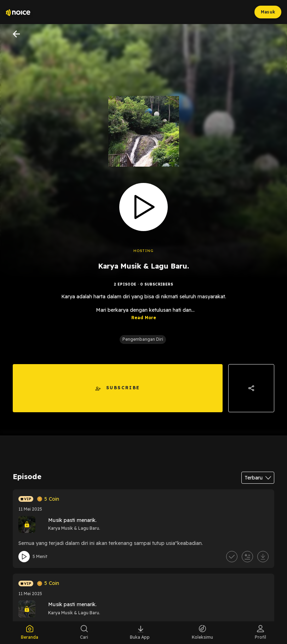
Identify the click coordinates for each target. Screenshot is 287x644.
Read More (144, 318)
